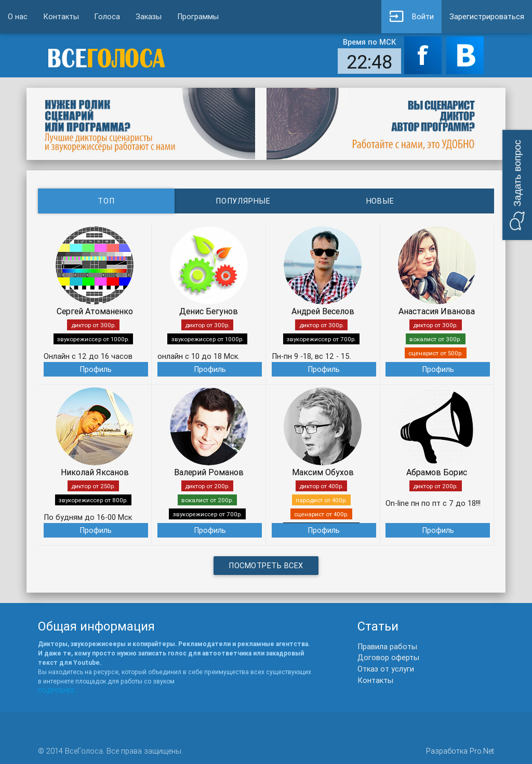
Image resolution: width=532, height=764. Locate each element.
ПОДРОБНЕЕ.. (58, 691)
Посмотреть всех (266, 565)
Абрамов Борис (437, 472)
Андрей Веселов (323, 311)
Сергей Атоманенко (95, 311)
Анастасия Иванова (437, 311)
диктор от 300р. (94, 325)
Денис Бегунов (209, 311)
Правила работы (387, 646)
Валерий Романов (209, 472)
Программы (198, 16)
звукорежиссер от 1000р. (93, 339)
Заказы (149, 16)
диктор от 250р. (93, 486)
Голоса (107, 16)
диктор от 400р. (321, 486)
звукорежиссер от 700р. (321, 339)
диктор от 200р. (207, 486)
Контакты (61, 16)
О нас (18, 16)
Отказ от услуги (386, 669)
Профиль (96, 369)
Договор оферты (388, 657)
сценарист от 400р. (321, 514)
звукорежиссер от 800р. (93, 500)
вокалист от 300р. (435, 339)
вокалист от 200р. (207, 500)
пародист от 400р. (321, 500)
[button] (517, 185)
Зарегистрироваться (487, 16)
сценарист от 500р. (436, 353)
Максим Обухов (323, 472)
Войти (411, 17)
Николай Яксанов (95, 472)
